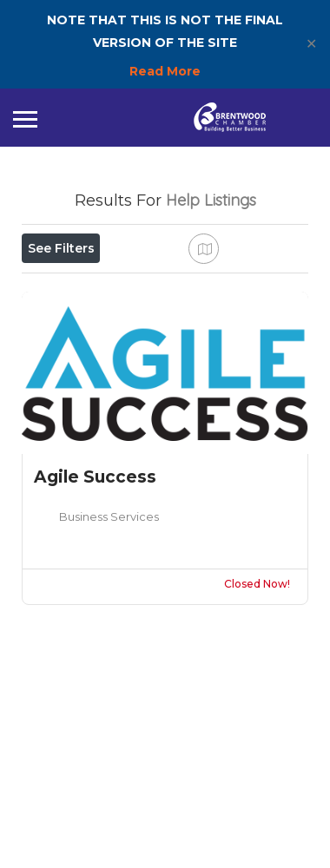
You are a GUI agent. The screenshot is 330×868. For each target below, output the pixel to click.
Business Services (109, 682)
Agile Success (95, 643)
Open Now (72, 286)
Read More (165, 71)
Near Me (102, 325)
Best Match (207, 325)
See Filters (61, 248)
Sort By (61, 365)
